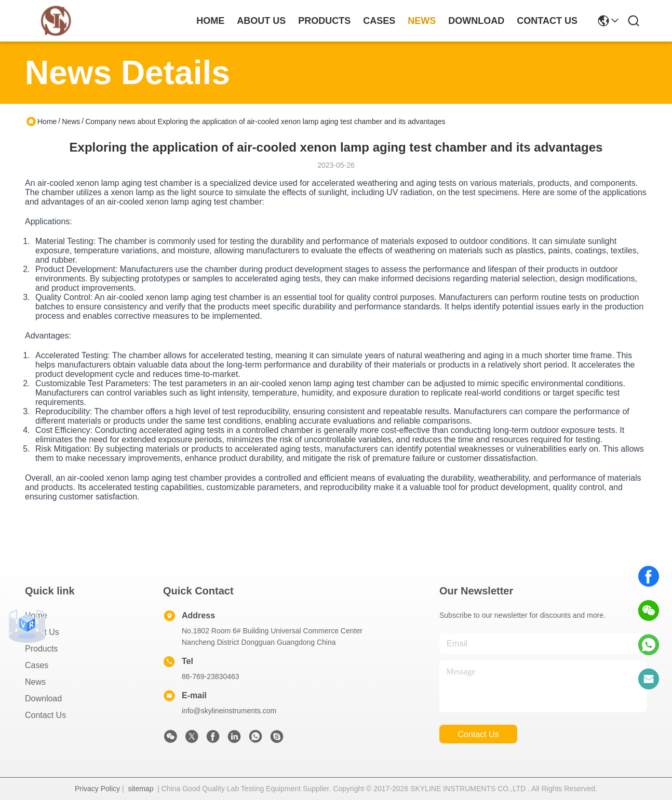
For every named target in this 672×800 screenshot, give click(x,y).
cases (379, 21)
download (476, 21)
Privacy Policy (97, 789)
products (324, 21)
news (422, 21)
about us (261, 21)
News (71, 121)
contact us (547, 21)
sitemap (140, 789)
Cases (37, 665)
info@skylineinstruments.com (229, 711)
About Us (42, 632)
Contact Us (45, 715)
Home (210, 21)
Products (41, 649)
